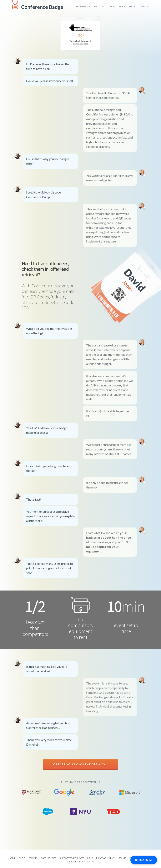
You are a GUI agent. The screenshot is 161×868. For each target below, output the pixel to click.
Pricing (100, 6)
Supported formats (72, 858)
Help (132, 6)
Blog (22, 858)
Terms (122, 858)
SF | (90, 862)
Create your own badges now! (80, 764)
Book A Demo (144, 860)
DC (94, 862)
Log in (144, 6)
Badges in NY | (78, 862)
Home (12, 858)
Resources (117, 6)
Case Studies (48, 858)
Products (83, 6)
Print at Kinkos (106, 858)
